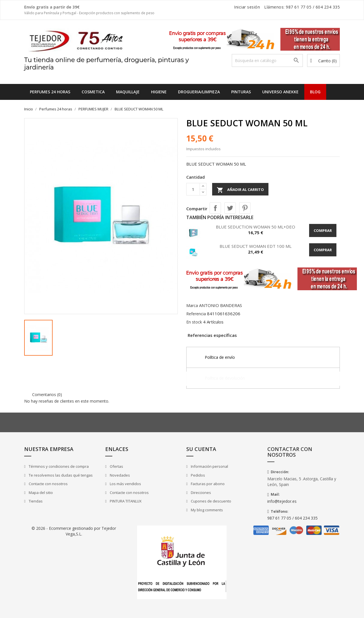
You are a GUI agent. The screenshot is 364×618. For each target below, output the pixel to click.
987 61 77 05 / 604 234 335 (292, 518)
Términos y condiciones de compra (58, 466)
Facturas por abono (207, 484)
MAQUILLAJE (128, 92)
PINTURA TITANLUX (125, 501)
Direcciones (200, 493)
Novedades (119, 475)
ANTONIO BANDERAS (221, 305)
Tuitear (230, 208)
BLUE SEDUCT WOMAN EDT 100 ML (256, 246)
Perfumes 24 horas (50, 92)
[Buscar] (267, 60)
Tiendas (35, 501)
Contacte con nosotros (48, 484)
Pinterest (245, 208)
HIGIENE (159, 92)
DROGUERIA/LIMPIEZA (199, 92)
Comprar (323, 230)
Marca (192, 305)
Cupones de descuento (211, 501)
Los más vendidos (125, 484)
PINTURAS (241, 92)
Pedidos (197, 475)
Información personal (209, 466)
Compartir (215, 208)
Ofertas (116, 466)
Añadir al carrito (240, 190)
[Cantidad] (193, 189)
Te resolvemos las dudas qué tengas (60, 475)
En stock (194, 322)
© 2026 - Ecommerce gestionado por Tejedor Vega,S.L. (74, 531)
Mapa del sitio (40, 493)
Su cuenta (201, 449)
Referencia (196, 314)
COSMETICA (93, 92)
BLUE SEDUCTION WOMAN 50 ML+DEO (256, 227)
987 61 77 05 (299, 7)
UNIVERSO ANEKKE (280, 92)
